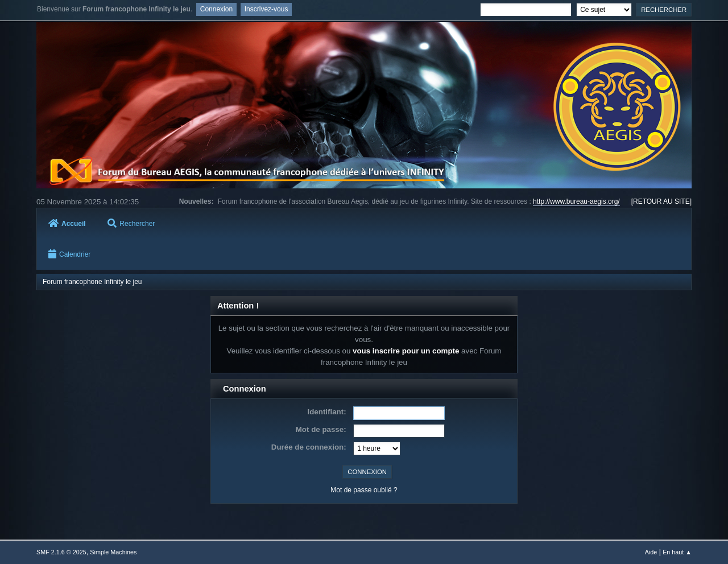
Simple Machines (113, 552)
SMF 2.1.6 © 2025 (61, 552)
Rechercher (131, 224)
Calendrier (69, 254)
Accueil (67, 224)
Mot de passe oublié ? (364, 490)
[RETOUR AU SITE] (661, 201)
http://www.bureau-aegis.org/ (576, 201)
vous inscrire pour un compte (406, 351)
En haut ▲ (677, 552)
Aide (651, 552)
